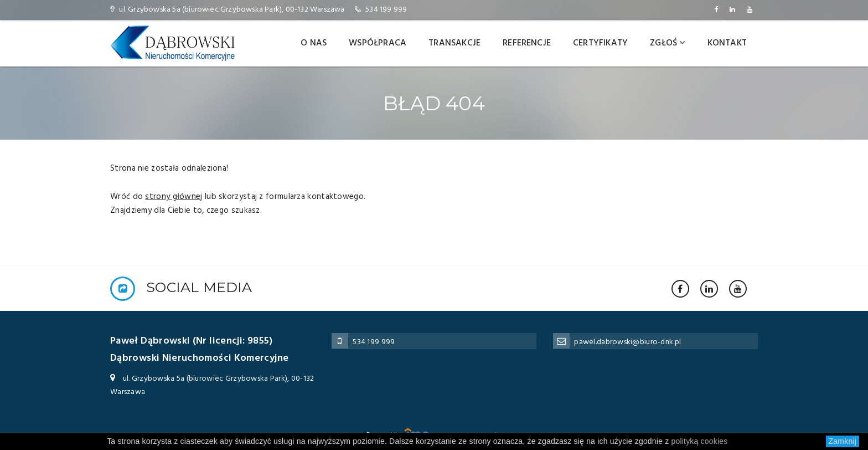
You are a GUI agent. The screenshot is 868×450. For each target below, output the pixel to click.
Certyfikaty (600, 43)
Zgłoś (667, 43)
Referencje (527, 43)
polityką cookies (700, 441)
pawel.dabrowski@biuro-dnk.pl (627, 342)
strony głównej (174, 197)
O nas (314, 43)
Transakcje (454, 43)
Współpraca (378, 43)
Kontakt (727, 43)
